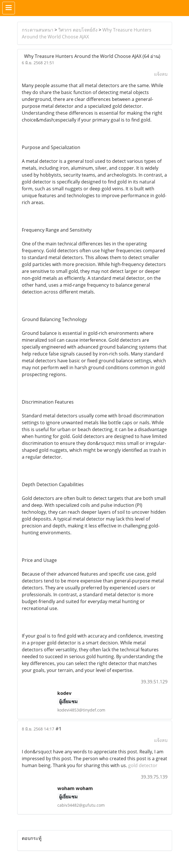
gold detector (143, 765)
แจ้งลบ (161, 74)
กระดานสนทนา (38, 30)
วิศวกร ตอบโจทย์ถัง (78, 30)
